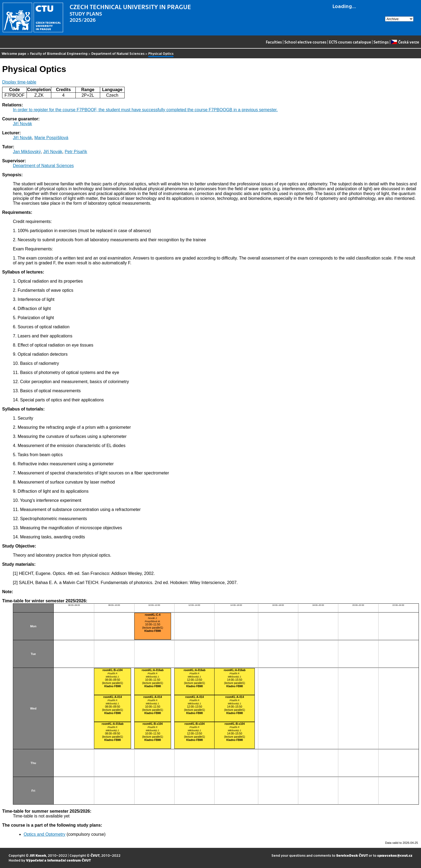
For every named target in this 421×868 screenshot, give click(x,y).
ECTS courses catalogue (350, 42)
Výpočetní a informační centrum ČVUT (58, 860)
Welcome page (14, 53)
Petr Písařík (76, 152)
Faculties (274, 42)
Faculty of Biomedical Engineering (59, 53)
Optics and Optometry (45, 834)
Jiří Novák (22, 124)
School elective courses (305, 42)
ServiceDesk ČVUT (352, 855)
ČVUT (95, 855)
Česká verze (405, 42)
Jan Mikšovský (27, 152)
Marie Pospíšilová (51, 138)
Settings (381, 42)
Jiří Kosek (38, 855)
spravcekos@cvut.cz (395, 855)
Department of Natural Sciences (118, 53)
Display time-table (19, 82)
